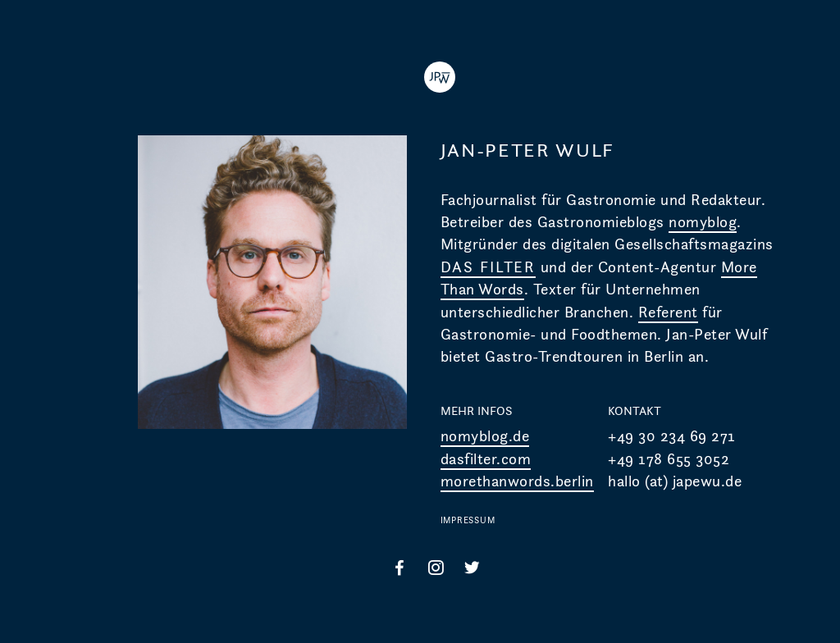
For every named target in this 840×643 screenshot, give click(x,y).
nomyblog (703, 222)
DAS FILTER (488, 267)
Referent (668, 312)
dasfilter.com (486, 459)
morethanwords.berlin (517, 481)
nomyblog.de (485, 436)
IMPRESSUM (468, 520)
